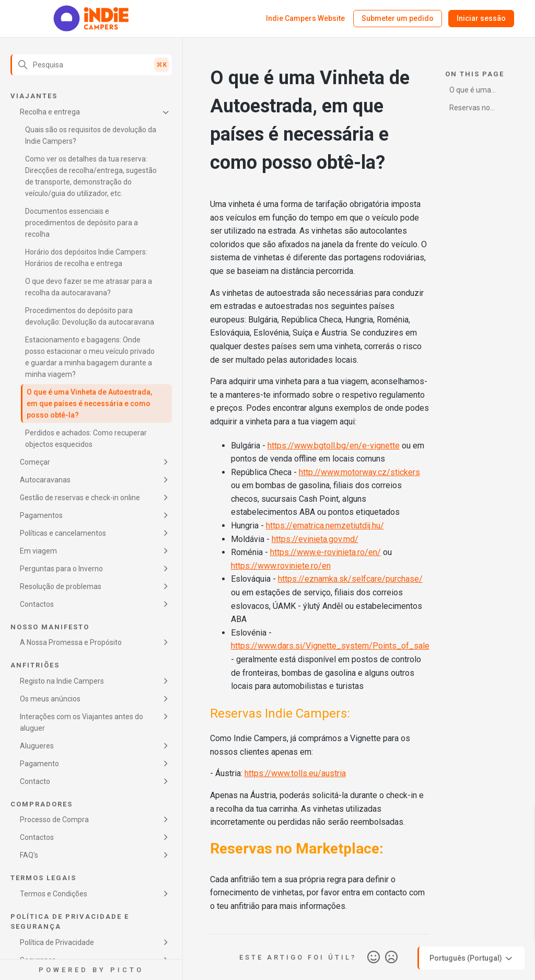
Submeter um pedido (398, 18)
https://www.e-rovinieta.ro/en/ (325, 552)
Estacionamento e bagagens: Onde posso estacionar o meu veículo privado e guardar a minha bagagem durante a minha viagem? (90, 357)
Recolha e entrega (50, 112)
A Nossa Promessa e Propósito (71, 642)
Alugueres (37, 746)
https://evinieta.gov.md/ (315, 539)
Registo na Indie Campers (62, 681)
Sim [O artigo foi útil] (374, 958)
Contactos (37, 604)
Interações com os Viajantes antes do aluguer (82, 722)
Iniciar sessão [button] (481, 18)
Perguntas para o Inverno (61, 569)
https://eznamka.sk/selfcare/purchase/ (350, 579)
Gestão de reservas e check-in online (80, 498)
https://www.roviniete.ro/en (281, 566)
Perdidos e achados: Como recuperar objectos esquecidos (86, 439)
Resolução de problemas (61, 586)
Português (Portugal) (472, 959)
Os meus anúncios (50, 699)
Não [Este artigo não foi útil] (391, 958)
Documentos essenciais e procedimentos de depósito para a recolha (82, 223)
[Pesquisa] (91, 65)
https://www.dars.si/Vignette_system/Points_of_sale (330, 646)
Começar (35, 462)
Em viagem (38, 551)
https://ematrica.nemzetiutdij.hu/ (325, 526)
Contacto (35, 781)
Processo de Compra (54, 820)
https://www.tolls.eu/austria (295, 773)
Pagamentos (41, 515)
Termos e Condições (54, 894)
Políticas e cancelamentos (63, 533)
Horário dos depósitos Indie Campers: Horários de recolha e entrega (86, 258)
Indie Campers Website (305, 18)
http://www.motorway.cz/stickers (359, 472)
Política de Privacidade (57, 942)
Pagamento (39, 764)
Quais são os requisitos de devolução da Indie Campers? (91, 135)
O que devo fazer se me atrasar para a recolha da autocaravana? (89, 287)
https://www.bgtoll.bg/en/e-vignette (334, 446)
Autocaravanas (45, 480)
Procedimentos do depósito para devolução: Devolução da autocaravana (90, 316)
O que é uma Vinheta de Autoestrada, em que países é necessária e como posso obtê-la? (89, 403)
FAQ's (29, 855)
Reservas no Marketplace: (471, 109)
